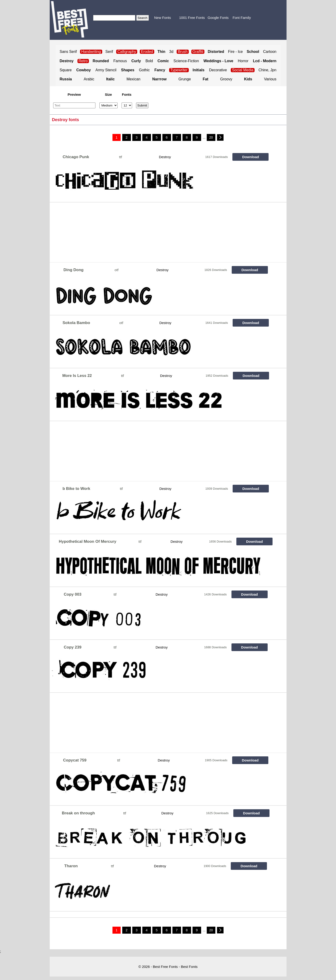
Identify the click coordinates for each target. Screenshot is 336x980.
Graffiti (198, 52)
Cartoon (270, 52)
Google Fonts (218, 18)
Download (251, 157)
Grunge (185, 79)
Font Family (242, 18)
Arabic (89, 79)
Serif (109, 52)
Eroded (147, 52)
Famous (120, 61)
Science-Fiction (186, 61)
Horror (243, 61)
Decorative (218, 70)
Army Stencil (106, 70)
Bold (149, 61)
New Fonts (163, 18)
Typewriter (179, 70)
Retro (83, 61)
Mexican (133, 79)
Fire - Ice (235, 52)
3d (171, 52)
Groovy (226, 79)
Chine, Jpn (268, 70)
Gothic (144, 70)
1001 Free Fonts (192, 18)
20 (211, 137)
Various (270, 79)
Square (66, 70)
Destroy (165, 157)
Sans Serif (68, 52)
